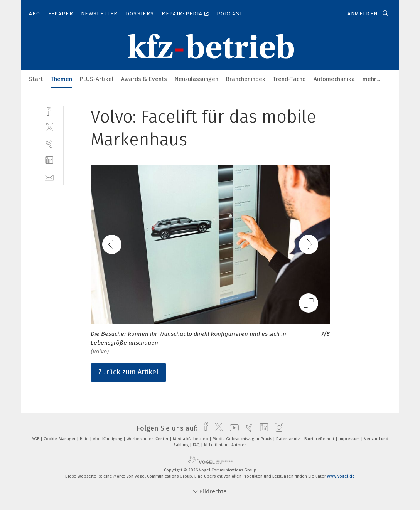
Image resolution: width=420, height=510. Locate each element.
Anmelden (363, 14)
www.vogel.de (341, 476)
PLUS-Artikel (97, 79)
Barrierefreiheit (320, 439)
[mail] (49, 177)
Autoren (239, 445)
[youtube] (232, 428)
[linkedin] (49, 160)
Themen (61, 79)
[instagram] (277, 428)
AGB (36, 439)
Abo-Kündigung (108, 439)
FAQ (197, 445)
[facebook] (49, 110)
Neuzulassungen (197, 79)
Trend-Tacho (289, 79)
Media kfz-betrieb (191, 439)
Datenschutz (289, 439)
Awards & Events (144, 79)
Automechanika (334, 79)
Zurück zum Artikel (128, 372)
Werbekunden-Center (148, 439)
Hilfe (85, 439)
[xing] (49, 144)
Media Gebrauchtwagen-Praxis (243, 439)
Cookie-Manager (60, 439)
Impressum (350, 439)
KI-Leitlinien (216, 445)
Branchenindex (245, 79)
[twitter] (49, 127)
